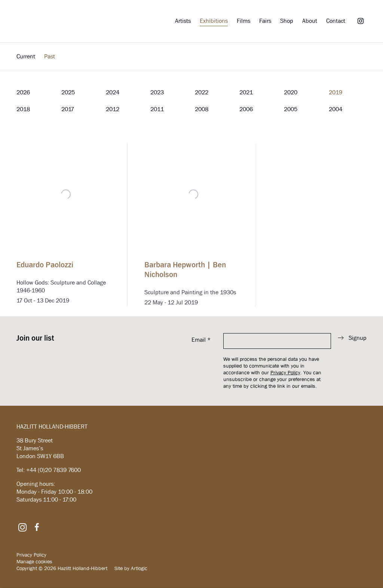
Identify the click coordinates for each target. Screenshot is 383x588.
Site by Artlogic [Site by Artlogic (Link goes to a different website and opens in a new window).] (131, 568)
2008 (202, 109)
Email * (201, 340)
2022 (202, 92)
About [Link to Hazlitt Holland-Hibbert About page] (310, 21)
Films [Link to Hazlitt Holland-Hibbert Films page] (243, 21)
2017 (68, 109)
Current (26, 56)
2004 (335, 109)
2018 (23, 109)
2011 (157, 109)
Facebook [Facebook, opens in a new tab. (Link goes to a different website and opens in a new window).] (37, 527)
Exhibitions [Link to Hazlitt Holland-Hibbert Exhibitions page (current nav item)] (214, 21)
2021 (246, 92)
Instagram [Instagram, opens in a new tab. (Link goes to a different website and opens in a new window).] (361, 21)
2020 (291, 92)
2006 (246, 109)
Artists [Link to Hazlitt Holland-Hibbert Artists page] (183, 21)
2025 (68, 92)
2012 (113, 109)
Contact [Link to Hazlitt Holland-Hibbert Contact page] (336, 21)
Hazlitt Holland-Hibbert (65, 21)
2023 (157, 92)
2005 (291, 109)
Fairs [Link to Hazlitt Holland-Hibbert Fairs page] (265, 21)
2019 (335, 92)
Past (50, 56)
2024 (113, 92)
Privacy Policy (285, 372)
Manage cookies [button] (34, 561)
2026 (23, 92)
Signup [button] (358, 338)
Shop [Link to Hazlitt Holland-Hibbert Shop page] (287, 21)
